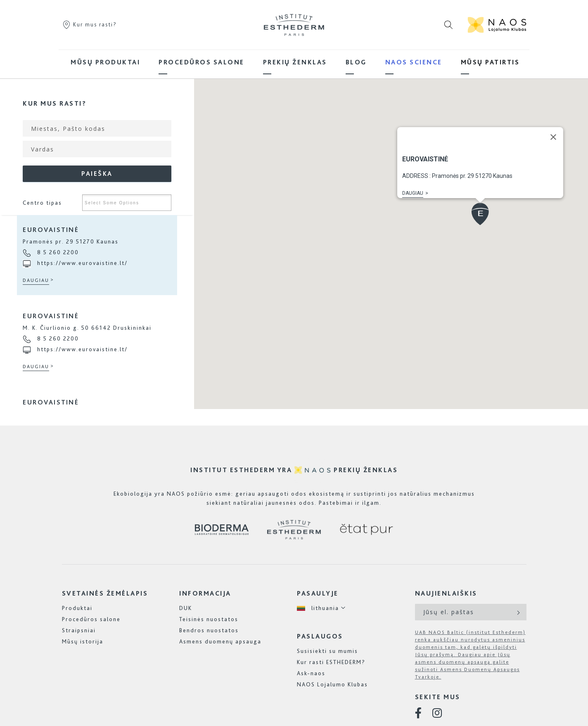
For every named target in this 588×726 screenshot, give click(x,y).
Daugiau (36, 280)
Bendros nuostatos (209, 630)
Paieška (97, 174)
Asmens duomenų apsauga (220, 641)
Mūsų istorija (83, 641)
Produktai (77, 608)
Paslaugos (320, 636)
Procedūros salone (91, 619)
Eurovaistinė (51, 230)
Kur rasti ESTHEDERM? (331, 662)
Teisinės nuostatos (209, 619)
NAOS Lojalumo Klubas (332, 684)
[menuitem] (105, 62)
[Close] (553, 137)
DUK (186, 608)
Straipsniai (79, 630)
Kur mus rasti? (89, 24)
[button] (480, 214)
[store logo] (294, 25)
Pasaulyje (318, 593)
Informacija (205, 593)
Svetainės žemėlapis (105, 593)
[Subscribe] (518, 612)
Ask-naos (311, 673)
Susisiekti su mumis (327, 651)
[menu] (294, 62)
